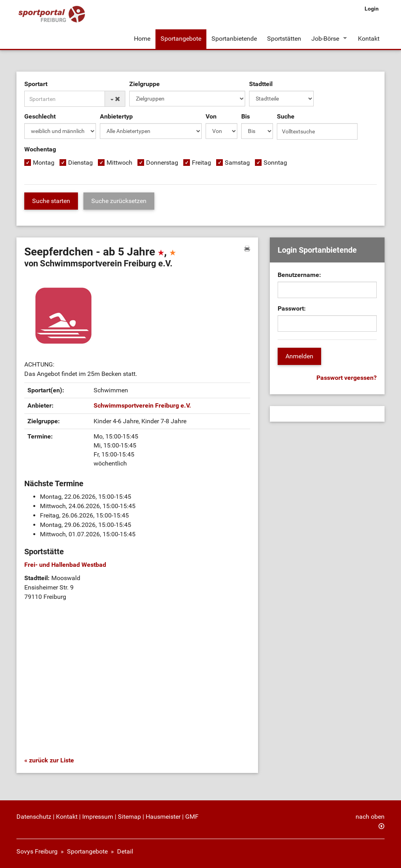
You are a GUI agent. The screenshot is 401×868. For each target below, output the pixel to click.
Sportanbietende (234, 39)
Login (372, 9)
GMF (192, 817)
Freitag (201, 163)
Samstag (237, 163)
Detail (125, 851)
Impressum (98, 817)
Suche (286, 116)
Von (211, 116)
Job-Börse (325, 39)
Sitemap (129, 817)
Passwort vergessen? (347, 378)
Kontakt (369, 39)
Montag (44, 163)
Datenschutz (34, 817)
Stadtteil (261, 84)
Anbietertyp (116, 116)
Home (142, 39)
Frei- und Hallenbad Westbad (65, 565)
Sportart (36, 84)
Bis (246, 116)
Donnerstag (162, 163)
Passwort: (292, 308)
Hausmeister (163, 817)
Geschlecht (40, 116)
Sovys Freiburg (37, 851)
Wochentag (40, 149)
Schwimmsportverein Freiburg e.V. (142, 405)
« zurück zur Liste (49, 760)
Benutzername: (299, 275)
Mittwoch (119, 163)
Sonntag (275, 163)
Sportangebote (181, 39)
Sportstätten (284, 39)
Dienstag (80, 163)
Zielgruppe (145, 84)
